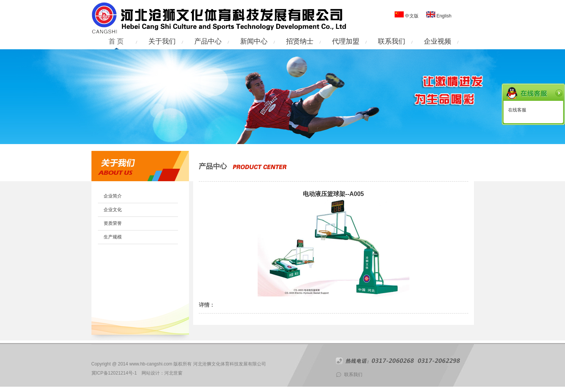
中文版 (412, 16)
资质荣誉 (113, 223)
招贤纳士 (300, 41)
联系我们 (392, 41)
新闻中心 (254, 41)
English (443, 16)
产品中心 (208, 41)
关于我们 (162, 41)
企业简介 (113, 196)
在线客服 (517, 110)
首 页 (116, 41)
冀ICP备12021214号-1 (114, 373)
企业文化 (113, 210)
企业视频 (438, 41)
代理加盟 (346, 41)
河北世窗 (173, 373)
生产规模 (113, 237)
